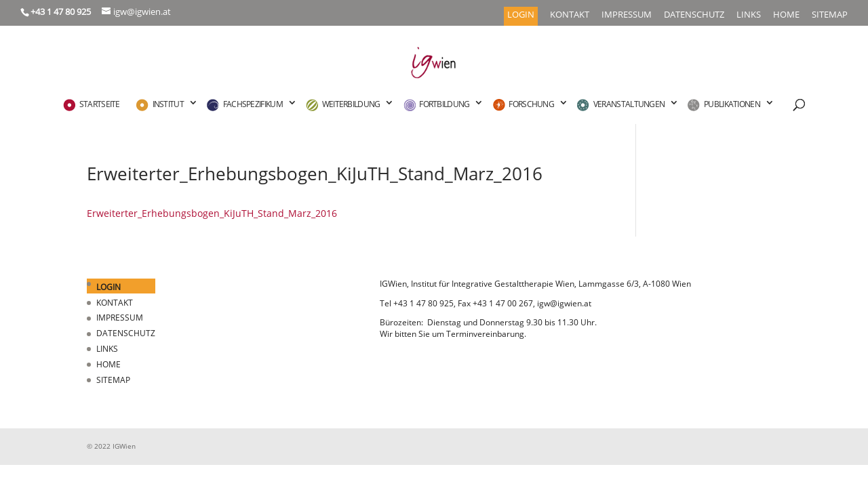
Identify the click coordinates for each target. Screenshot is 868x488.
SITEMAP (830, 15)
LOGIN (521, 15)
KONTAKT (570, 15)
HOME (786, 15)
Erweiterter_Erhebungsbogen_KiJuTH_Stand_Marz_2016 (212, 213)
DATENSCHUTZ (694, 15)
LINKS (749, 15)
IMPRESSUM (627, 15)
